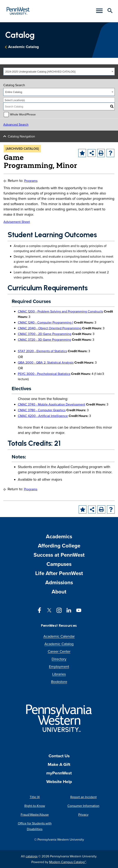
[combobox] (59, 71)
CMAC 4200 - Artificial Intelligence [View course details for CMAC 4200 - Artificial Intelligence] (43, 416)
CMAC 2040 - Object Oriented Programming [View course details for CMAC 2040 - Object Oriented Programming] (50, 328)
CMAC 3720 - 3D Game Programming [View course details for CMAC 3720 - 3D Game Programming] (44, 340)
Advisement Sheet (17, 222)
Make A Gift (59, 764)
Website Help (59, 781)
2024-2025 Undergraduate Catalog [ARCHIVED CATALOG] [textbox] (40, 72)
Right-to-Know (35, 806)
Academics (59, 536)
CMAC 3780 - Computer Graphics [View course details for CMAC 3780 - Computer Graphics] (42, 410)
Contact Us (59, 756)
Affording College (59, 546)
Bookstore (59, 682)
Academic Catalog (24, 47)
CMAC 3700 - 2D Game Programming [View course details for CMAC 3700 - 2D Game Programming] (45, 334)
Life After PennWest (59, 573)
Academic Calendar (59, 636)
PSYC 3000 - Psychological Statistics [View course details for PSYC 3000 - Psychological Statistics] (44, 374)
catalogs (32, 856)
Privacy (83, 814)
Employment (59, 666)
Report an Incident (83, 797)
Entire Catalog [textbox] (14, 92)
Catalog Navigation (21, 136)
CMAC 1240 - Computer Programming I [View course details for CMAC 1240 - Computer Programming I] (45, 322)
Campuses (59, 564)
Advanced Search (16, 124)
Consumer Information (83, 806)
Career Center (59, 651)
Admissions (59, 582)
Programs (31, 181)
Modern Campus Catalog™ (68, 862)
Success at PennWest (59, 555)
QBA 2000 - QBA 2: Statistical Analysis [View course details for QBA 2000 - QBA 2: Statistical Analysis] (46, 362)
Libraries (59, 674)
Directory (59, 659)
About (59, 592)
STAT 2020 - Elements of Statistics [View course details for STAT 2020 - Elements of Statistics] (42, 351)
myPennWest (59, 773)
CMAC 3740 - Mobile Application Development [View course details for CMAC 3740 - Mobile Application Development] (52, 404)
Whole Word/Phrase (23, 114)
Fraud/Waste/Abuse (35, 814)
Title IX (35, 797)
